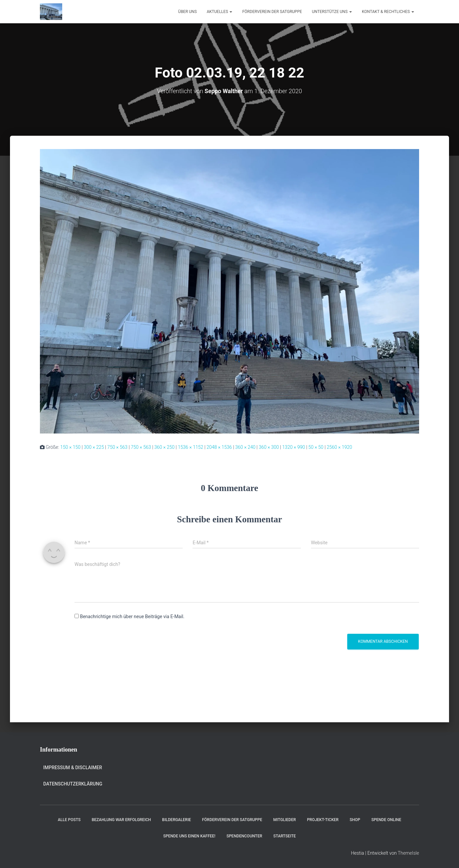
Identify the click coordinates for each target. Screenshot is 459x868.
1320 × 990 (294, 447)
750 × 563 (118, 447)
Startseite (285, 836)
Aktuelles (220, 12)
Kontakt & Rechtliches (388, 12)
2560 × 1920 (339, 447)
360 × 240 (245, 447)
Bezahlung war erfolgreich (121, 820)
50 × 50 (316, 447)
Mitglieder (285, 820)
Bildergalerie (176, 820)
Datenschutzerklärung (73, 784)
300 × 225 (94, 447)
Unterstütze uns (332, 12)
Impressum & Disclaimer (73, 768)
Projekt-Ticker (323, 820)
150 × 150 (70, 447)
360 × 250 (164, 447)
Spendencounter (244, 836)
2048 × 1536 (219, 447)
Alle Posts (69, 820)
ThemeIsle (408, 853)
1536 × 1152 (191, 447)
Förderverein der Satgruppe (272, 12)
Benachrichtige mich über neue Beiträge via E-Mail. (132, 616)
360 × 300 (269, 447)
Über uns (188, 12)
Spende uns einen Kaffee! (189, 836)
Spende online (386, 820)
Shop (355, 820)
